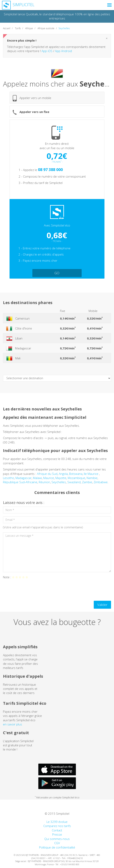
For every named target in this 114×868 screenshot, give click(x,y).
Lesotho (9, 478)
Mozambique (76, 478)
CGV (57, 843)
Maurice (49, 478)
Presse (57, 834)
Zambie (87, 482)
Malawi (37, 478)
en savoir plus (13, 724)
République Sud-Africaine (20, 482)
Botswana (76, 474)
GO (57, 273)
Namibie (92, 478)
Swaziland (74, 482)
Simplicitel (18, 5)
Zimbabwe (101, 482)
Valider (102, 605)
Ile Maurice (91, 474)
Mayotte (61, 478)
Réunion (44, 482)
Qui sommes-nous (57, 839)
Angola (63, 474)
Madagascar (24, 478)
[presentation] (33, 590)
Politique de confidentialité (57, 847)
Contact (57, 830)
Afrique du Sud (47, 474)
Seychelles (59, 482)
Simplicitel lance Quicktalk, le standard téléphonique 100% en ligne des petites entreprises (57, 16)
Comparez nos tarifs (57, 826)
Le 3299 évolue (57, 822)
